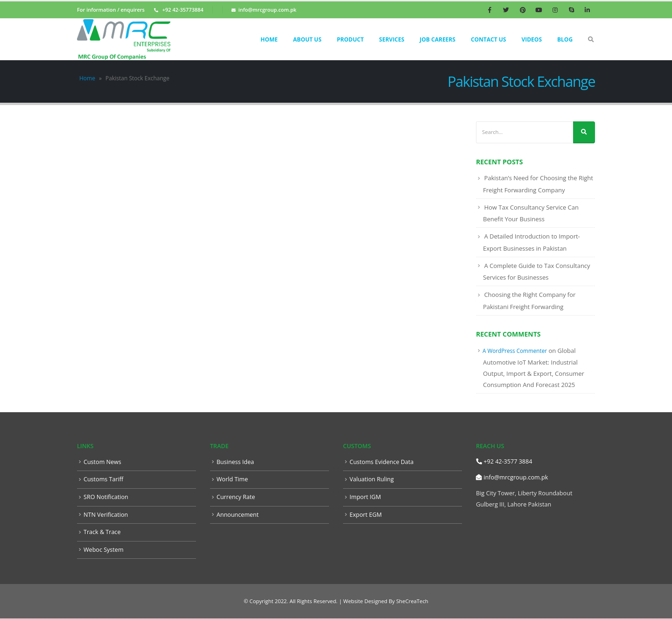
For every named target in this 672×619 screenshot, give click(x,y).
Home (269, 39)
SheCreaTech (412, 601)
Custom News (102, 462)
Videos (532, 39)
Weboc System (104, 550)
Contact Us (489, 39)
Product (350, 39)
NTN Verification (106, 515)
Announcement (238, 515)
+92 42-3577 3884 (504, 461)
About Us (307, 39)
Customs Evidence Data (382, 462)
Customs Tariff (103, 479)
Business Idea (235, 462)
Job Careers (437, 39)
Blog (565, 39)
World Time (232, 479)
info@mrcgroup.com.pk (512, 477)
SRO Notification (106, 497)
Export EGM (366, 515)
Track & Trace (102, 532)
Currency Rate (236, 497)
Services (392, 39)
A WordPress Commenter (515, 351)
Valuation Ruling (372, 479)
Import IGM (365, 497)
